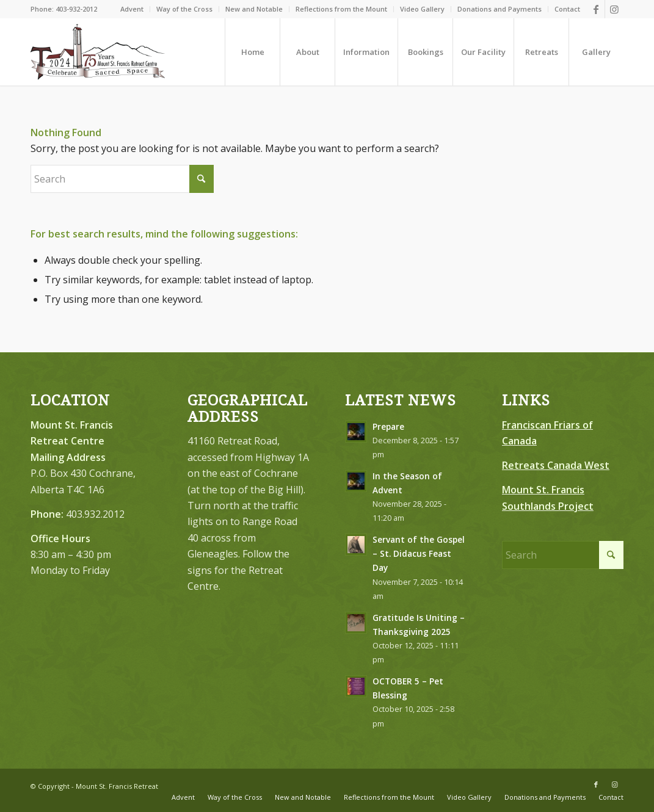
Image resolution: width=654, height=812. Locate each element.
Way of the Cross (184, 9)
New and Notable (254, 9)
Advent (132, 9)
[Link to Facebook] (596, 9)
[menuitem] (132, 9)
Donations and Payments (500, 9)
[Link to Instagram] (614, 9)
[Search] (122, 179)
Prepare (388, 426)
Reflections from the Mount (341, 9)
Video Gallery (422, 9)
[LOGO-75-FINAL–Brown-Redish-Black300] (98, 52)
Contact (567, 9)
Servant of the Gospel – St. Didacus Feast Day (419, 553)
